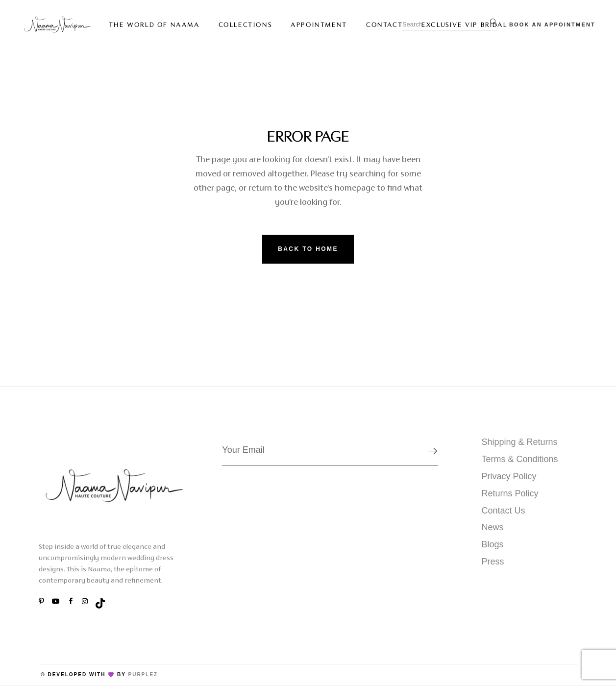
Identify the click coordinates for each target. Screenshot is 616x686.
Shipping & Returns (520, 442)
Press (493, 562)
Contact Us (504, 511)
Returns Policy (510, 493)
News (493, 527)
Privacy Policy (509, 476)
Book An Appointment (552, 24)
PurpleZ (143, 674)
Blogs (493, 544)
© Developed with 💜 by (84, 674)
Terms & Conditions (520, 459)
